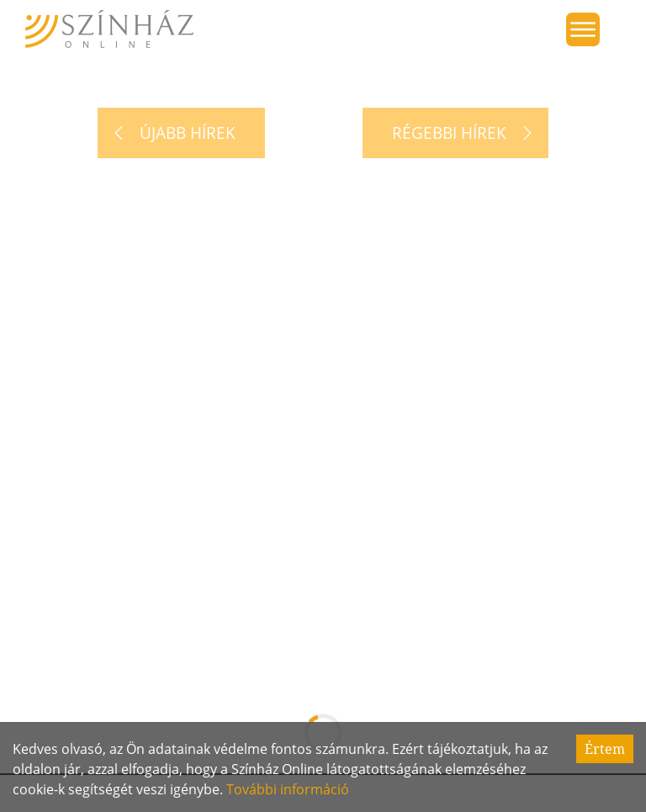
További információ (288, 789)
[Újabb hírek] (181, 133)
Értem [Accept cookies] (605, 749)
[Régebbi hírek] (455, 133)
